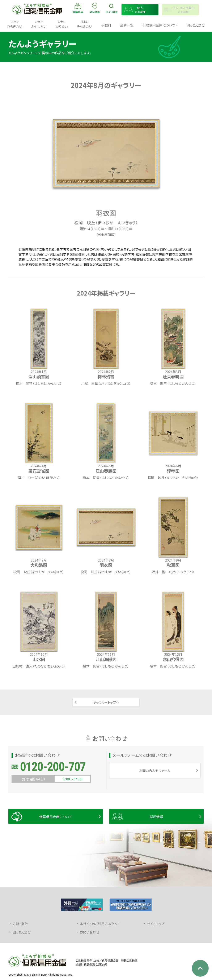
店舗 (78, 8)
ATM (95, 8)
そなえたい (84, 24)
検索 (112, 8)
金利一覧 (127, 25)
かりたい (62, 24)
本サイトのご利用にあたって (100, 924)
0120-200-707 (53, 767)
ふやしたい (39, 24)
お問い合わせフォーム (155, 771)
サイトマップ (156, 924)
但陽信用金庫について (56, 817)
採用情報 (156, 817)
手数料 (106, 25)
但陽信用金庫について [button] (159, 25)
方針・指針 (20, 924)
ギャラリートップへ (106, 702)
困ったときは (196, 25)
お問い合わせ (90, 932)
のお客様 (140, 10)
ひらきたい (15, 24)
